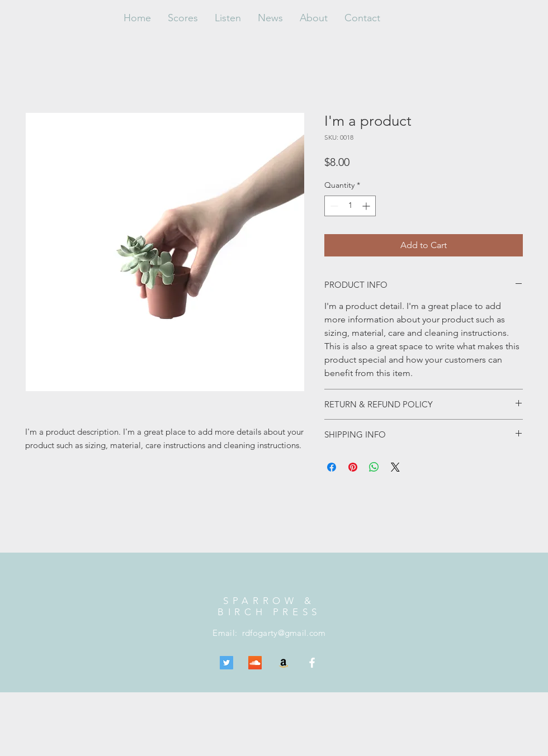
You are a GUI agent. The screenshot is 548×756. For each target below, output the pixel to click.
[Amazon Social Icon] (284, 663)
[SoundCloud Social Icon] (255, 663)
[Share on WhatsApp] (374, 467)
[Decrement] (333, 206)
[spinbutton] (350, 206)
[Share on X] (395, 467)
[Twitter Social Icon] (226, 663)
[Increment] (367, 206)
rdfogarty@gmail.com (284, 633)
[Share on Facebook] (332, 467)
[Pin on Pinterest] (353, 467)
